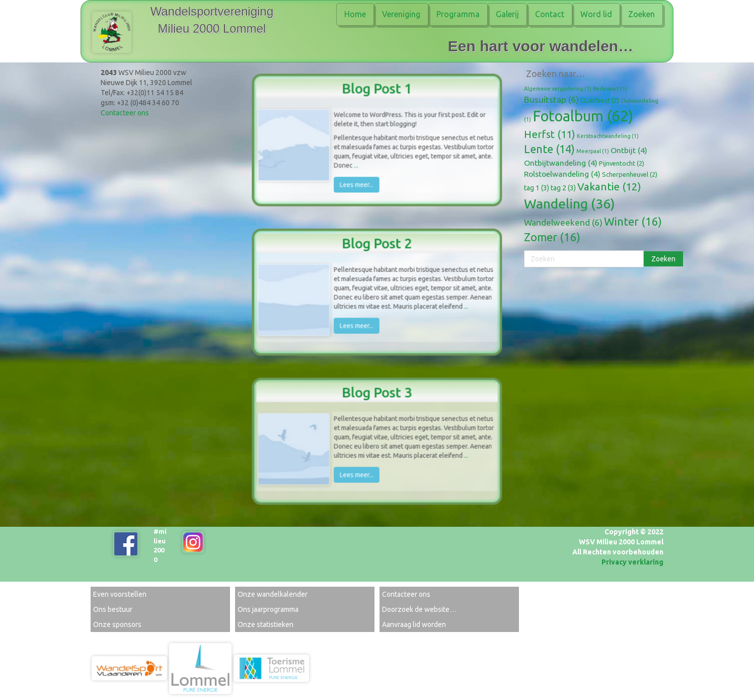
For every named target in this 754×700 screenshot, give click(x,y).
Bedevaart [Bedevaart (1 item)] (610, 89)
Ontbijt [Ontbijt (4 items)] (629, 150)
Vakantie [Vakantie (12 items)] (609, 187)
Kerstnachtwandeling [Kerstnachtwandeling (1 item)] (608, 136)
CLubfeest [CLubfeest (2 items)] (600, 100)
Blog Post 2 (377, 248)
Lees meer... (358, 181)
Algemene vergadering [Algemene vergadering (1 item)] (558, 89)
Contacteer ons (125, 113)
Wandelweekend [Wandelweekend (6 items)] (563, 222)
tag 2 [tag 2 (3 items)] (563, 188)
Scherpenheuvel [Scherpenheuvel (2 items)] (630, 174)
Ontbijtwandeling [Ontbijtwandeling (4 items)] (561, 163)
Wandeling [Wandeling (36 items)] (570, 203)
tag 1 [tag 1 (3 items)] (537, 188)
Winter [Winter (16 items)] (633, 221)
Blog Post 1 (377, 93)
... (358, 163)
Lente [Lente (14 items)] (549, 149)
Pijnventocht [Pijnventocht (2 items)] (622, 163)
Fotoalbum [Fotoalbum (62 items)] (583, 116)
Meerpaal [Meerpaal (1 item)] (593, 151)
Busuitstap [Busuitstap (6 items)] (551, 99)
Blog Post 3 (377, 397)
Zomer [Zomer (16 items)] (552, 237)
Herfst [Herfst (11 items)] (550, 134)
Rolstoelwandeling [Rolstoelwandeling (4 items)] (562, 174)
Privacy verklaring (632, 562)
